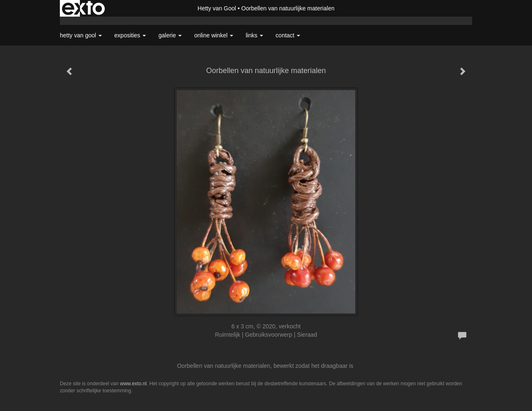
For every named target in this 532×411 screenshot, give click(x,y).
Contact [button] (288, 35)
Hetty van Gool (217, 8)
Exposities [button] (130, 35)
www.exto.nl (133, 384)
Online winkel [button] (214, 35)
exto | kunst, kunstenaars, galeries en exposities (83, 8)
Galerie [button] (170, 35)
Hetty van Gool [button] (81, 35)
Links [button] (254, 35)
